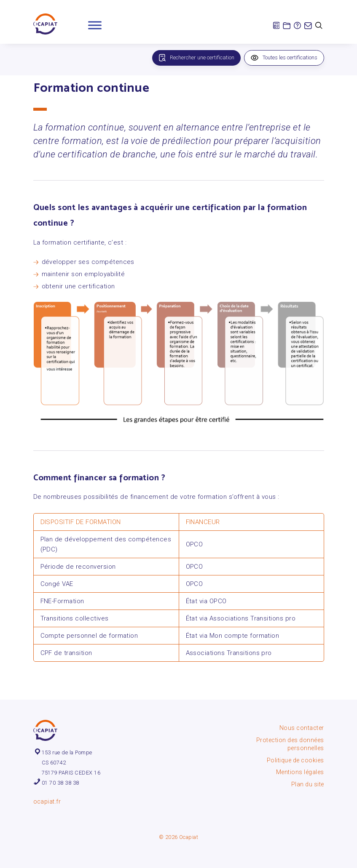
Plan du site (308, 784)
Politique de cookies (295, 760)
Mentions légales (300, 772)
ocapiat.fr (47, 801)
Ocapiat (189, 837)
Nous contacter (302, 728)
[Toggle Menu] (95, 25)
